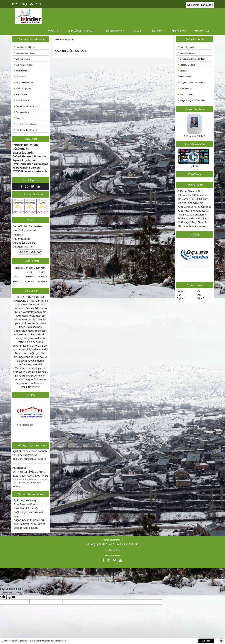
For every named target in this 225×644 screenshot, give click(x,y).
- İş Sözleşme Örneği (24, 500)
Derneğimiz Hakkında (24, 47)
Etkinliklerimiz (21, 100)
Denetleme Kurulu (23, 65)
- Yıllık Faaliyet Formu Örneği (29, 524)
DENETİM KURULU (24, 130)
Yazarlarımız (20, 94)
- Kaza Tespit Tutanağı (25, 508)
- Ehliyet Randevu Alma (190, 203)
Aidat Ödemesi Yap (23, 83)
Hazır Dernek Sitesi (112, 550)
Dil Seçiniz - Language (200, 5)
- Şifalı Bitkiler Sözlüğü (25, 528)
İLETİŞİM (157, 31)
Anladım (206, 641)
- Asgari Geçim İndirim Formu (30, 520)
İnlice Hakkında (186, 47)
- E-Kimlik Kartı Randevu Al (192, 195)
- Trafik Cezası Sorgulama (191, 215)
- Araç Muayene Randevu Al (192, 211)
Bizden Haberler (186, 94)
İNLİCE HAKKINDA (113, 31)
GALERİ (137, 31)
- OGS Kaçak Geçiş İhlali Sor (193, 222)
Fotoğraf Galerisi (186, 65)
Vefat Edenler (185, 89)
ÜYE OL (36, 4)
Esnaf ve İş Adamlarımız (26, 124)
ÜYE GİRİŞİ (19, 4)
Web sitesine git (25, 427)
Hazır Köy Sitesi (112, 556)
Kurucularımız (21, 71)
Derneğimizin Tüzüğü (24, 53)
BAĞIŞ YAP (179, 31)
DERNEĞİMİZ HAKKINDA (80, 31)
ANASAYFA (53, 31)
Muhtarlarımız (185, 77)
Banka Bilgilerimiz (23, 89)
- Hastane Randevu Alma (191, 226)
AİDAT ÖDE (202, 31)
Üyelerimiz (20, 77)
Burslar (18, 118)
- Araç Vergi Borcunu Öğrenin (194, 207)
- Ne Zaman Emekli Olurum (192, 199)
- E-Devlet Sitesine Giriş (190, 191)
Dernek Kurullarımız (24, 106)
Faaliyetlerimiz (21, 112)
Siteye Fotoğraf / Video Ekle (191, 100)
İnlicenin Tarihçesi (187, 53)
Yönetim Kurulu (22, 59)
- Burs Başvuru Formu (25, 504)
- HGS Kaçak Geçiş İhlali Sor (192, 218)
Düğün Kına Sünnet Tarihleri (191, 59)
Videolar (182, 71)
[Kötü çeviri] (11, 597)
